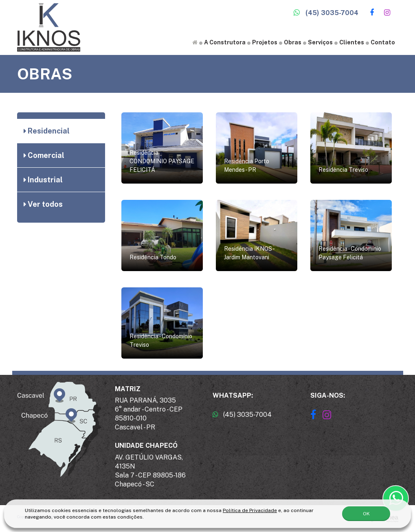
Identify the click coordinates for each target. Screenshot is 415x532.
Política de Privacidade (250, 510)
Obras (293, 42)
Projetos (265, 42)
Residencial (47, 131)
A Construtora (225, 42)
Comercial (44, 155)
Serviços (320, 42)
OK (366, 513)
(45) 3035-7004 (326, 13)
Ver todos (43, 204)
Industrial (43, 180)
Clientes (352, 42)
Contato (383, 42)
